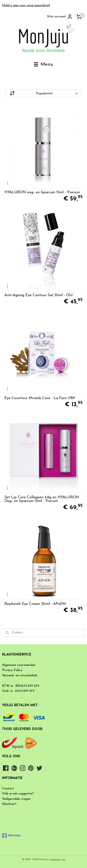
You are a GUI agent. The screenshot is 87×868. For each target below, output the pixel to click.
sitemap (55, 860)
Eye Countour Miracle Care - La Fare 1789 (40, 398)
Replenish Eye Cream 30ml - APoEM (35, 604)
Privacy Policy (12, 670)
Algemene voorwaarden (19, 665)
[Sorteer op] (44, 94)
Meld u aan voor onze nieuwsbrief (26, 5)
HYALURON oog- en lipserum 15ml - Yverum (42, 192)
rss (64, 860)
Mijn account (60, 17)
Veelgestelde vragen (16, 799)
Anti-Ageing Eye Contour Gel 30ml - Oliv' (39, 295)
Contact (8, 789)
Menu (43, 64)
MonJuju (11, 836)
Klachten (8, 804)
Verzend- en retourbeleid (19, 676)
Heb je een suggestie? (18, 794)
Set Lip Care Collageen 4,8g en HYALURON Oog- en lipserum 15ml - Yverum (42, 499)
